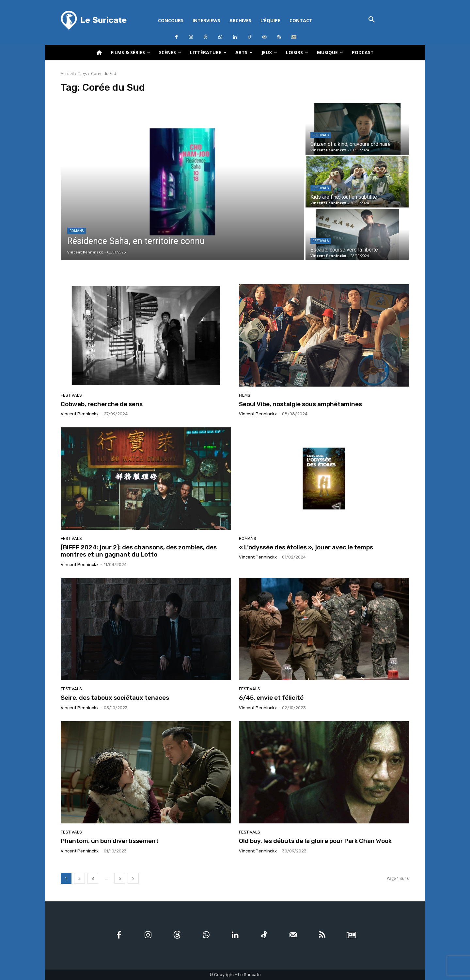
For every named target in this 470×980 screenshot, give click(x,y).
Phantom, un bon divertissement (110, 841)
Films (245, 395)
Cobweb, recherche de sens (102, 404)
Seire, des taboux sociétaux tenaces (115, 698)
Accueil (67, 74)
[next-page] (133, 878)
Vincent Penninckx (80, 414)
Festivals (321, 135)
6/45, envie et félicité (271, 698)
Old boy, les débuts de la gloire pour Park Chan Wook (315, 841)
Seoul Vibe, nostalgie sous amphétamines (300, 404)
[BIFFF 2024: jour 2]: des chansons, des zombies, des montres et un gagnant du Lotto (139, 551)
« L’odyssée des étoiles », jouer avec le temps (306, 547)
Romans (77, 231)
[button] (372, 20)
